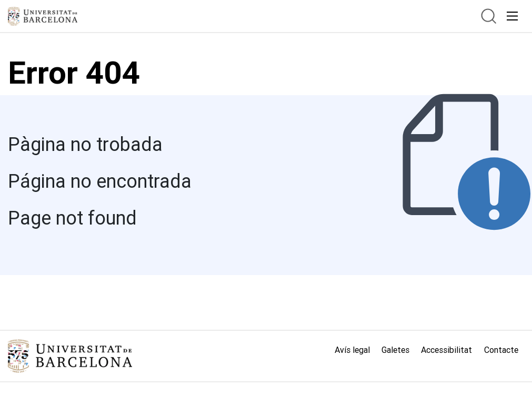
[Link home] (70, 356)
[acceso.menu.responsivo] (512, 16)
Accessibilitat (446, 350)
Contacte (501, 350)
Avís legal (352, 350)
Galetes (395, 350)
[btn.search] (489, 16)
